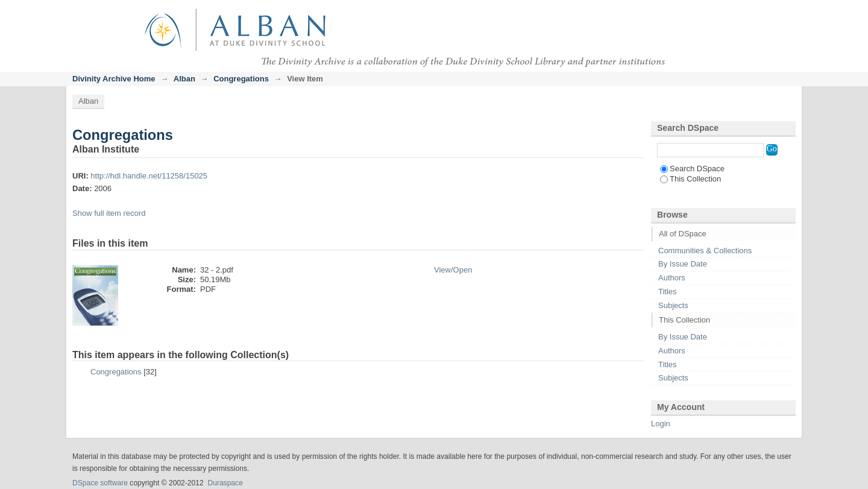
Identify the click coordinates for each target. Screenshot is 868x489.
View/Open (453, 270)
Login (786, 15)
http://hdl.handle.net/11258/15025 (149, 176)
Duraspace (225, 483)
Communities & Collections (705, 251)
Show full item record (109, 213)
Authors (672, 278)
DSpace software (100, 483)
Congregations (241, 79)
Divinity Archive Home (114, 79)
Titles (668, 292)
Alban (184, 79)
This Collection (690, 179)
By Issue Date (683, 264)
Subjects (673, 305)
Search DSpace (692, 169)
